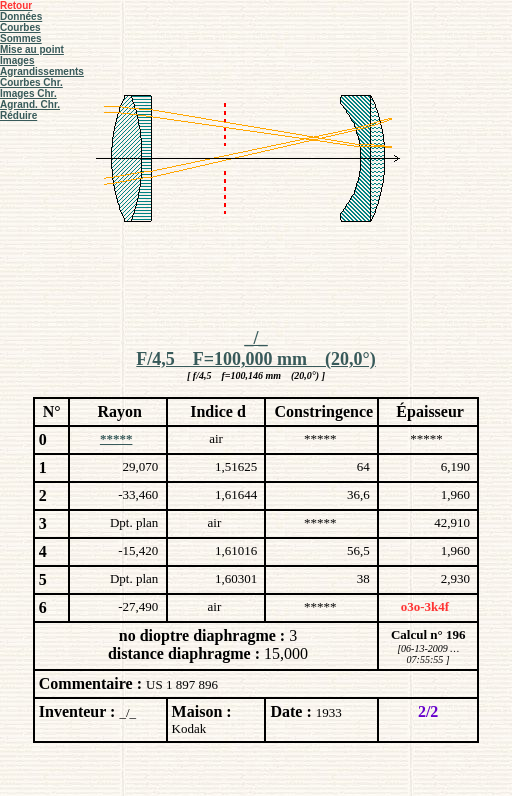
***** (116, 438)
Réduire (18, 115)
